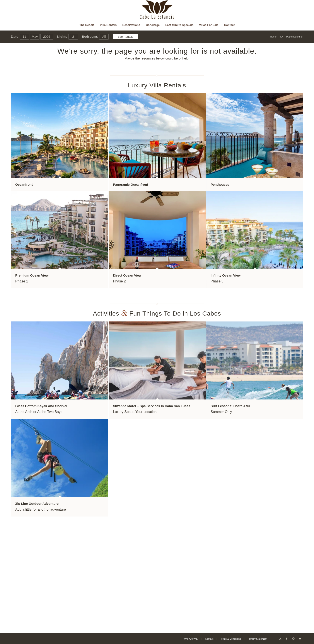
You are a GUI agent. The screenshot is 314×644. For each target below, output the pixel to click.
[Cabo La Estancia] (157, 10)
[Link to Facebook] (287, 639)
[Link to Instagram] (293, 639)
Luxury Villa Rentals (157, 85)
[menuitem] (87, 25)
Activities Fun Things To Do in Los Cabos (157, 314)
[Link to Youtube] (300, 639)
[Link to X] (280, 639)
